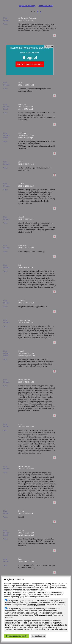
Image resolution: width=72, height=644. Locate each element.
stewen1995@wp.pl (26, 109)
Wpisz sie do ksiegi (27, 6)
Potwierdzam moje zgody (16, 636)
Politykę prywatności (36, 605)
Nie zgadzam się (38, 636)
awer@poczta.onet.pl (26, 535)
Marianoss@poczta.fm (27, 356)
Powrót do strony (46, 6)
